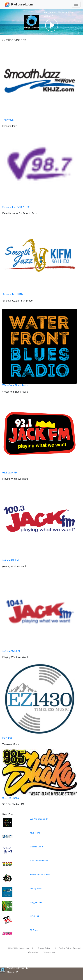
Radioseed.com (22, 5)
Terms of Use (49, 952)
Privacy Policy (44, 948)
